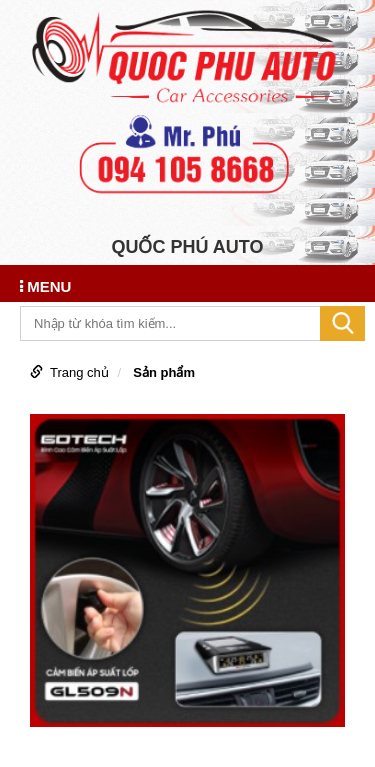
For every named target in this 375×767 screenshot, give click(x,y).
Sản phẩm (164, 372)
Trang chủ (79, 372)
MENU (45, 286)
